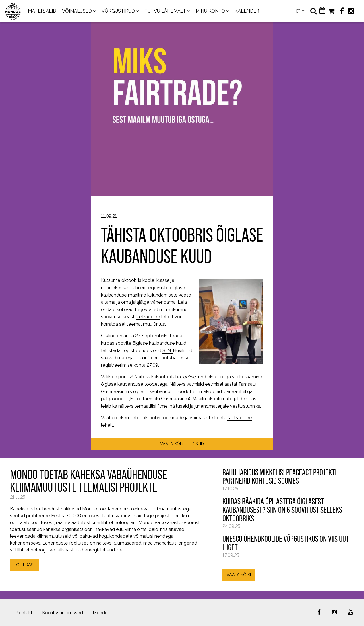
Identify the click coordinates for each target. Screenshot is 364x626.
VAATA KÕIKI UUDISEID (182, 444)
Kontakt (24, 613)
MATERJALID (42, 11)
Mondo (100, 613)
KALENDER (247, 11)
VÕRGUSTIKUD (118, 11)
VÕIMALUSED (77, 11)
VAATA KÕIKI (239, 575)
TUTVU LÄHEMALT (165, 11)
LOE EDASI (24, 565)
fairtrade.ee (148, 317)
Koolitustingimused (63, 613)
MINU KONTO (210, 11)
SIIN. (168, 351)
